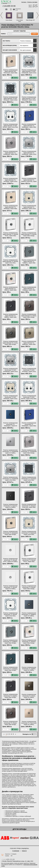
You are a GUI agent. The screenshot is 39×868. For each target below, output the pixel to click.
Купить (15, 78)
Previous (1, 15)
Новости (24, 851)
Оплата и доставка (32, 2)
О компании (16, 851)
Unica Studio (9, 20)
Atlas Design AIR (30, 20)
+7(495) (9, 6)
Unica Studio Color (20, 21)
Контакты (24, 2)
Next (38, 15)
